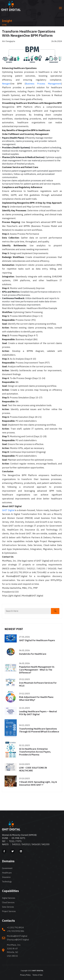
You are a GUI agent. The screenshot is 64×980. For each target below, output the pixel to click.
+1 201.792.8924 (15, 927)
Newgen (6, 84)
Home (4, 25)
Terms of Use (38, 975)
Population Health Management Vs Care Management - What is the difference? (37, 670)
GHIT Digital (8, 510)
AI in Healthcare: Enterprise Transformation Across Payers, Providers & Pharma (35, 752)
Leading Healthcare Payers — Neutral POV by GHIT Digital (38, 713)
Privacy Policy (25, 975)
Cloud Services (8, 902)
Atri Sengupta (9, 41)
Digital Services (9, 898)
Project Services (9, 911)
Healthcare (7, 873)
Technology (7, 882)
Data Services (8, 907)
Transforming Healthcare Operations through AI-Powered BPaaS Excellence (39, 730)
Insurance (6, 877)
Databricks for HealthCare (33, 654)
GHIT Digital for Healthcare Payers (37, 640)
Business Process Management (43, 84)
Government (7, 868)
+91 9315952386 (15, 931)
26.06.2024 (57, 41)
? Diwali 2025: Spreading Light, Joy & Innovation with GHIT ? (38, 783)
